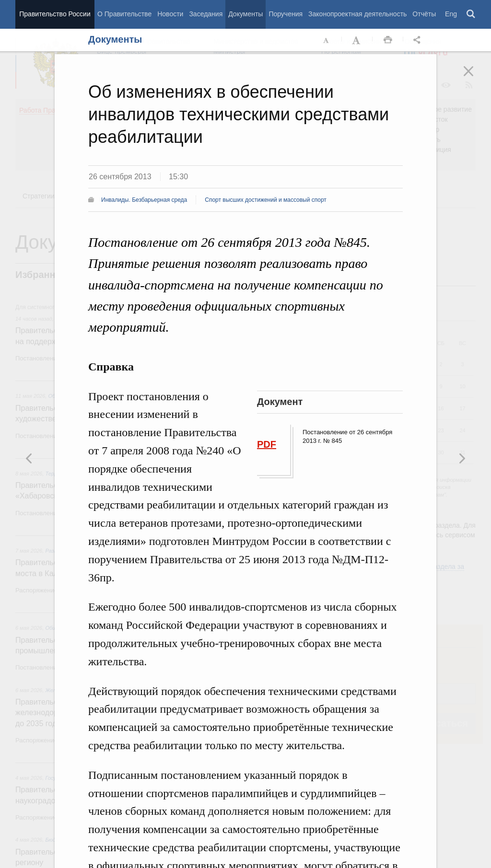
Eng (451, 14)
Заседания (206, 14)
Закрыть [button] (475, 78)
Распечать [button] (388, 40)
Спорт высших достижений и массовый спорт (266, 200)
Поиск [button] (471, 14)
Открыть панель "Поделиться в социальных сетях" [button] (419, 40)
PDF (267, 444)
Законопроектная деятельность (357, 14)
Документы (245, 14)
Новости (170, 14)
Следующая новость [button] (29, 458)
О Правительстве (124, 14)
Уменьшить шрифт (327, 40)
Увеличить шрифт (357, 40)
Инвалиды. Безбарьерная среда (144, 200)
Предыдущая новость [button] (462, 458)
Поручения (286, 14)
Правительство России (55, 14)
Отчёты (424, 14)
